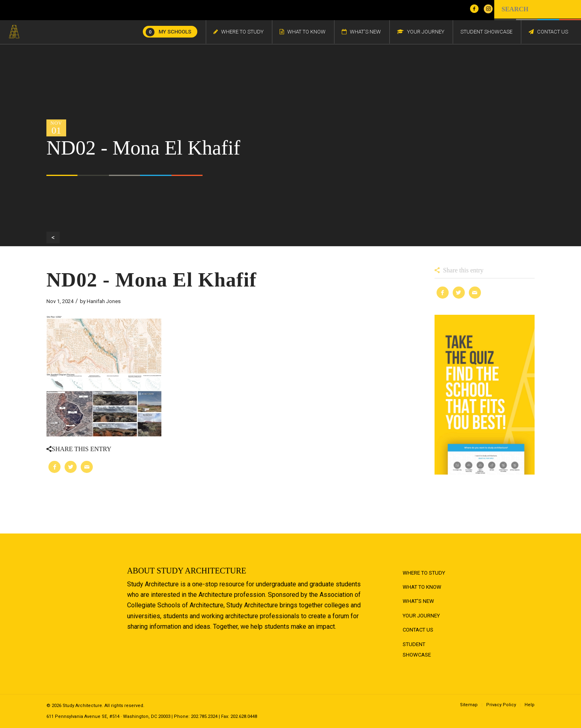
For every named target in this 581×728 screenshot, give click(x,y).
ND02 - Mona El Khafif (152, 280)
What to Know (422, 587)
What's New (418, 601)
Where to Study (424, 573)
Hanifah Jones (104, 301)
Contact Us (418, 630)
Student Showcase (417, 650)
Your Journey (421, 616)
